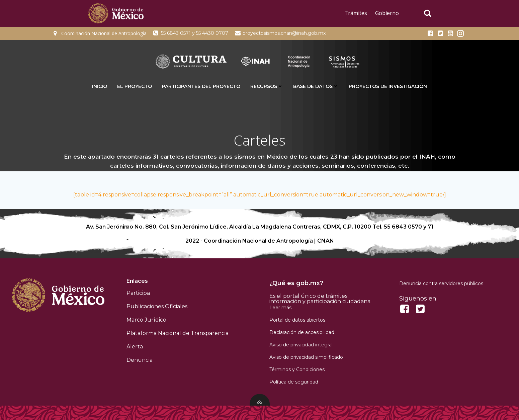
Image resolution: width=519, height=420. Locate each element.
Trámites (356, 13)
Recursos (267, 86)
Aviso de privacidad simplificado (306, 357)
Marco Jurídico (146, 320)
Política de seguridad (294, 382)
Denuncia (140, 360)
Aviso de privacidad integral (301, 345)
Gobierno (387, 13)
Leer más (280, 308)
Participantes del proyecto (201, 86)
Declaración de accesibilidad (302, 332)
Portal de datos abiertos (297, 320)
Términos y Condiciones (297, 369)
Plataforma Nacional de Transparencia (178, 333)
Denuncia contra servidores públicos (441, 283)
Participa (138, 293)
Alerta (135, 347)
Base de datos (316, 86)
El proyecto (135, 86)
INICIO (100, 86)
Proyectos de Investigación (388, 86)
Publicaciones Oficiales (157, 306)
